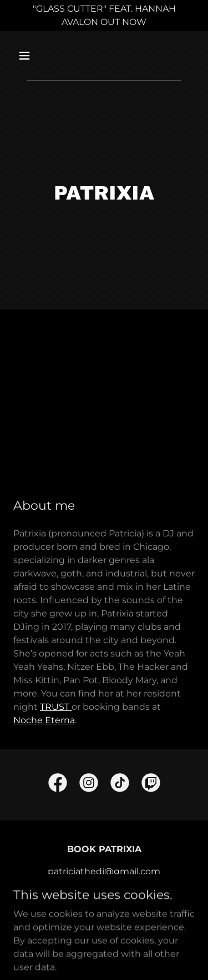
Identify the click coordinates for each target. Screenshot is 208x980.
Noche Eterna (44, 720)
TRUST (56, 707)
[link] (58, 785)
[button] (34, 56)
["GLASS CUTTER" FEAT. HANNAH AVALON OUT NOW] (104, 16)
